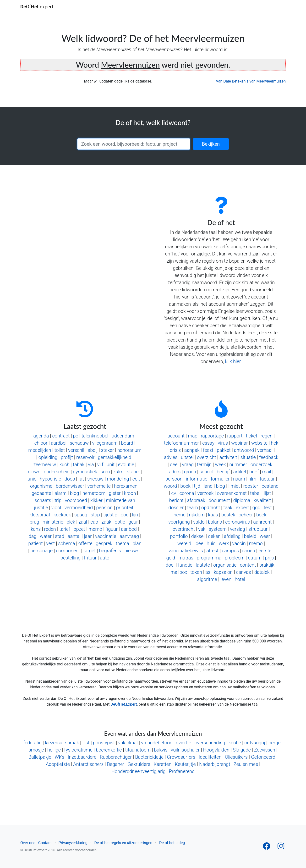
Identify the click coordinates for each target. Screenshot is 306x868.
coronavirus (238, 522)
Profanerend (182, 771)
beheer (246, 515)
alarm (60, 493)
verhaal (265, 450)
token (196, 572)
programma (209, 558)
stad (60, 536)
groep (190, 472)
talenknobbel (95, 436)
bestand (270, 486)
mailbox (179, 572)
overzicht (207, 457)
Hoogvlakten (216, 750)
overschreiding (210, 743)
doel (170, 565)
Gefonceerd (263, 757)
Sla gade (242, 750)
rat (81, 479)
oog (125, 515)
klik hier (233, 361)
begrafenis (110, 551)
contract (61, 436)
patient (36, 543)
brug (34, 522)
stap (95, 515)
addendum (123, 436)
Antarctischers (88, 764)
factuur (267, 479)
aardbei (59, 443)
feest (208, 450)
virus (223, 443)
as (208, 572)
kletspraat (40, 515)
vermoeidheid (79, 508)
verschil (76, 450)
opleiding (48, 457)
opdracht (211, 508)
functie (185, 565)
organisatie (225, 565)
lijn (135, 515)
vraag (188, 464)
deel (174, 464)
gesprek (104, 543)
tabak (79, 464)
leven (226, 579)
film (252, 479)
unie (32, 479)
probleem (235, 558)
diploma (242, 500)
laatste (203, 565)
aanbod (129, 529)
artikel (240, 472)
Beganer (116, 764)
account (176, 436)
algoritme (207, 579)
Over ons (28, 843)
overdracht (184, 529)
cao (94, 522)
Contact (45, 843)
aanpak (192, 450)
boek (185, 486)
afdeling (232, 536)
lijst (267, 493)
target (90, 551)
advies (171, 457)
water (46, 536)
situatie (248, 457)
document (219, 500)
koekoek (62, 515)
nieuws (132, 551)
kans (36, 529)
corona (187, 493)
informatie (197, 479)
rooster (251, 486)
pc (75, 436)
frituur (90, 558)
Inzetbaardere (82, 757)
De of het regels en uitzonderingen (123, 843)
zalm (118, 472)
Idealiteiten (210, 757)
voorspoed (76, 500)
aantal (74, 536)
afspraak (196, 500)
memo (95, 529)
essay (208, 443)
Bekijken (211, 144)
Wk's (60, 757)
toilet (60, 450)
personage (41, 551)
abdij (93, 450)
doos (70, 479)
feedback (269, 457)
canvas (243, 572)
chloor (41, 443)
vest (50, 543)
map (193, 436)
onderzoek (261, 464)
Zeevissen (265, 750)
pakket (224, 450)
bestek (228, 515)
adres (175, 472)
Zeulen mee (246, 764)
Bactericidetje (149, 757)
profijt (67, 457)
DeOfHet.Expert (124, 704)
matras (186, 558)
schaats (43, 500)
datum (255, 558)
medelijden (40, 450)
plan (137, 543)
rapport (235, 436)
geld (171, 558)
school (206, 472)
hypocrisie (50, 479)
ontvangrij (255, 743)
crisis (175, 450)
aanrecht (262, 522)
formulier (220, 479)
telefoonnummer (181, 443)
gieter (115, 493)
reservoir (85, 457)
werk (224, 543)
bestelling (71, 558)
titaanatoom (138, 750)
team (193, 508)
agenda (41, 436)
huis (211, 543)
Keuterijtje (185, 764)
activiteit (228, 457)
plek (71, 522)
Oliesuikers (236, 757)
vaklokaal (128, 743)
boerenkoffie (109, 750)
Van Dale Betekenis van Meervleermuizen (251, 81)
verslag (238, 529)
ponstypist (104, 743)
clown (34, 472)
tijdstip (110, 515)
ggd (256, 508)
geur (133, 522)
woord (170, 486)
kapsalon (223, 572)
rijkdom (197, 515)
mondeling (118, 479)
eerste (265, 551)
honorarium (129, 450)
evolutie (126, 464)
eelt (136, 479)
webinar (239, 443)
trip (58, 500)
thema (122, 543)
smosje (36, 750)
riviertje (183, 743)
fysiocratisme (78, 750)
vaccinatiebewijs (186, 551)
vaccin (239, 543)
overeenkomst (232, 493)
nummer (238, 464)
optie (120, 522)
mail (267, 472)
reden (50, 529)
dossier (176, 508)
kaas (213, 515)
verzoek (205, 493)
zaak (107, 522)
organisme (41, 486)
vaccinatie (106, 536)
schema (66, 543)
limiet (234, 486)
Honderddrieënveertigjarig (138, 771)
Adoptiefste (58, 764)
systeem (218, 529)
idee (199, 543)
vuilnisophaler (185, 750)
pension (104, 508)
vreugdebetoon (157, 743)
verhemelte (99, 486)
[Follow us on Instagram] (281, 848)
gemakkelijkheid (115, 457)
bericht (176, 500)
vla (91, 464)
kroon (130, 493)
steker (108, 450)
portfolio (179, 536)
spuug (81, 515)
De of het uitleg (172, 843)
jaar (88, 536)
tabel (255, 493)
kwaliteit (262, 500)
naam (239, 479)
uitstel (187, 457)
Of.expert (37, 7)
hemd (180, 515)
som (105, 472)
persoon (174, 479)
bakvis (161, 750)
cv (174, 493)
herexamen (126, 486)
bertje (274, 743)
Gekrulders (139, 764)
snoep (249, 551)
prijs (269, 558)
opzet (79, 529)
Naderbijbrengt (215, 764)
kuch (65, 464)
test (268, 508)
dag (33, 536)
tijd (197, 486)
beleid (250, 536)
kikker (96, 500)
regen (266, 436)
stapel (133, 472)
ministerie (53, 522)
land (208, 486)
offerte (85, 543)
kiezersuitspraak (62, 743)
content (248, 565)
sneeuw (95, 479)
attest (212, 551)
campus (230, 551)
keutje (235, 743)
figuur (112, 529)
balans (215, 522)
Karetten (163, 764)
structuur (258, 529)
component (68, 551)
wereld (184, 543)
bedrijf (223, 472)
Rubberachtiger (116, 757)
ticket (252, 436)
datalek (262, 572)
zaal (83, 522)
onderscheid (57, 472)
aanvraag (129, 536)
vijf (100, 464)
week (220, 464)
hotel (240, 579)
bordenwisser (70, 486)
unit (111, 464)
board (127, 443)
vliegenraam (105, 443)
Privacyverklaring (73, 843)
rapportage (212, 436)
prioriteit (125, 508)
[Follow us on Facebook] (267, 848)
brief (254, 472)
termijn (204, 464)
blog (75, 493)
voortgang (179, 522)
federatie (32, 743)
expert (242, 508)
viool (56, 508)
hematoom (94, 493)
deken (214, 536)
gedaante (41, 493)
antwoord (244, 450)
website (259, 443)
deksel (198, 536)
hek (275, 443)
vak (202, 529)
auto (105, 558)
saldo (199, 522)
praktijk (267, 565)
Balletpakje (40, 757)
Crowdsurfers (181, 757)
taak (228, 508)
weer (265, 536)
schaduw (79, 443)
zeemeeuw (45, 464)
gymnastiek (85, 472)
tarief (65, 529)
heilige (54, 750)
